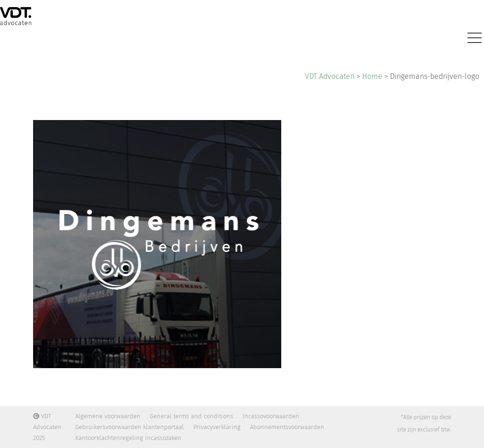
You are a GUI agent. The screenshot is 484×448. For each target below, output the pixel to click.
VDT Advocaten (330, 76)
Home (372, 76)
